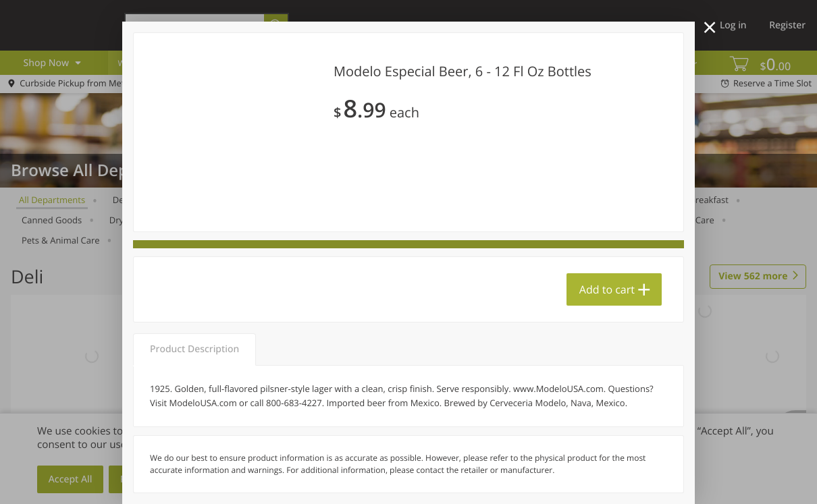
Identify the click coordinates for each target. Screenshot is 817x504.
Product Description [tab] (194, 349)
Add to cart (607, 289)
